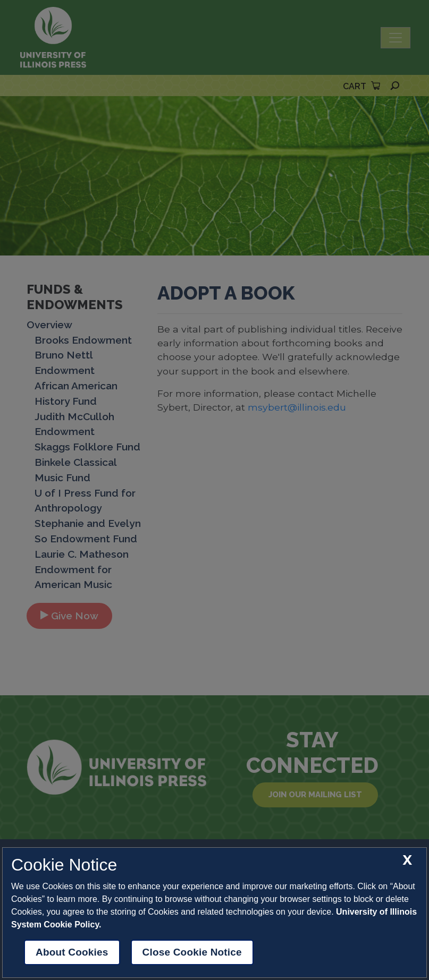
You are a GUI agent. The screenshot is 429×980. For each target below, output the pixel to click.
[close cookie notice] (407, 860)
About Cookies (72, 952)
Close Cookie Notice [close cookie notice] (192, 952)
